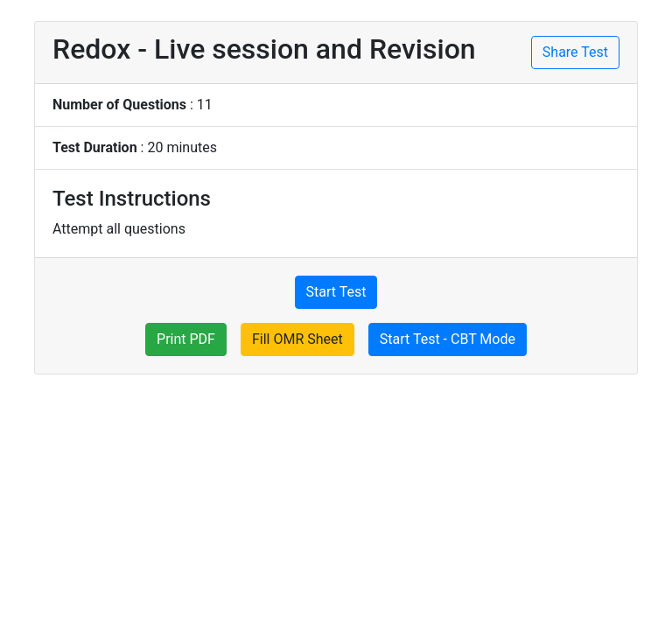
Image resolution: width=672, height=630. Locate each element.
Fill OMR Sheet (297, 339)
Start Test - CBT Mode (448, 339)
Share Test (575, 52)
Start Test (336, 292)
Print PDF (186, 339)
